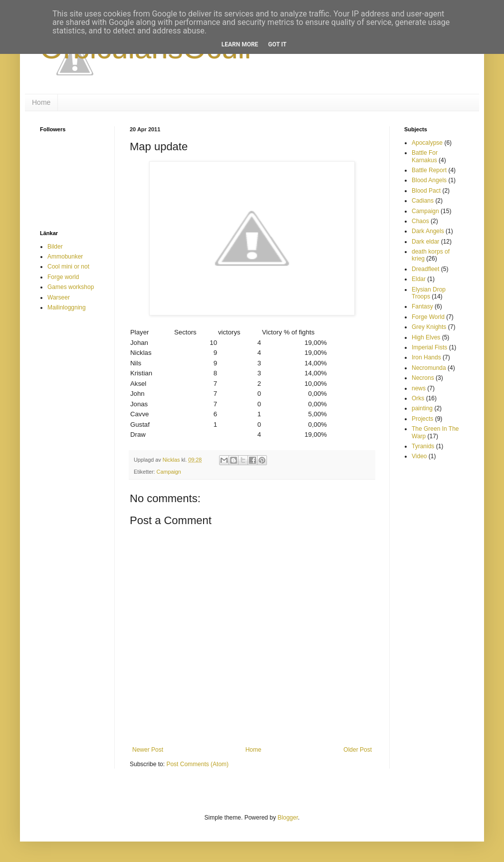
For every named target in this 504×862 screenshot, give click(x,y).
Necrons (423, 378)
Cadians (423, 201)
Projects (422, 419)
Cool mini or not (68, 267)
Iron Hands (426, 357)
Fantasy (422, 306)
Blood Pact (426, 191)
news (419, 388)
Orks (418, 398)
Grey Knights (429, 327)
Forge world (63, 277)
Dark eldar (425, 242)
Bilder (55, 247)
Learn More (240, 44)
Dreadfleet (425, 269)
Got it (277, 44)
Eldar (419, 279)
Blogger (288, 818)
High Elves (426, 337)
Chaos (420, 221)
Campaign (169, 472)
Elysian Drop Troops (429, 293)
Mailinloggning (67, 307)
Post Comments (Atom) (197, 764)
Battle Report (429, 170)
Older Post (358, 750)
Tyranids (423, 446)
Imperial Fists (429, 347)
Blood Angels (429, 180)
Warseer (59, 297)
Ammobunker (65, 257)
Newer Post (148, 750)
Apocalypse (427, 143)
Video (419, 456)
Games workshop (71, 287)
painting (422, 408)
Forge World (428, 317)
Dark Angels (428, 231)
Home (41, 102)
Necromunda (429, 368)
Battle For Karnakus (425, 156)
